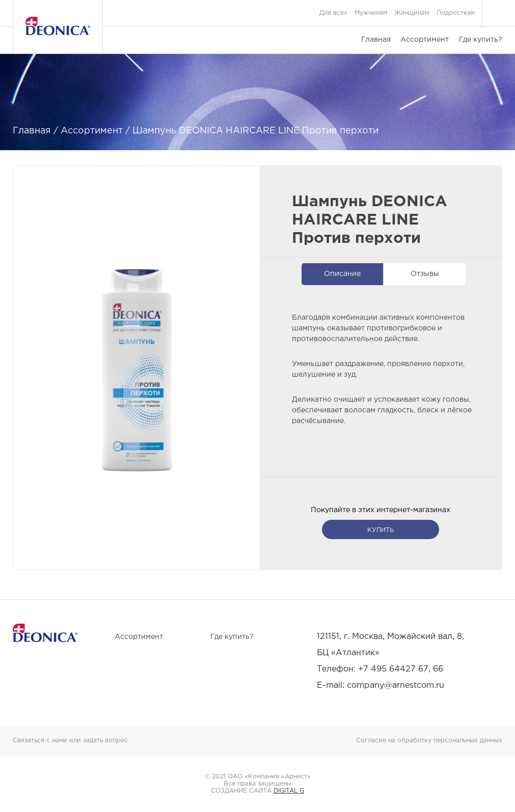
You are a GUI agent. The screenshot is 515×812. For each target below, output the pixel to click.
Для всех (333, 13)
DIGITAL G (289, 791)
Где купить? (481, 40)
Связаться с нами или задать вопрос (70, 740)
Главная (376, 40)
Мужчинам (371, 13)
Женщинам (412, 13)
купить (381, 530)
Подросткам (456, 13)
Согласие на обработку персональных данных (429, 740)
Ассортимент (425, 40)
